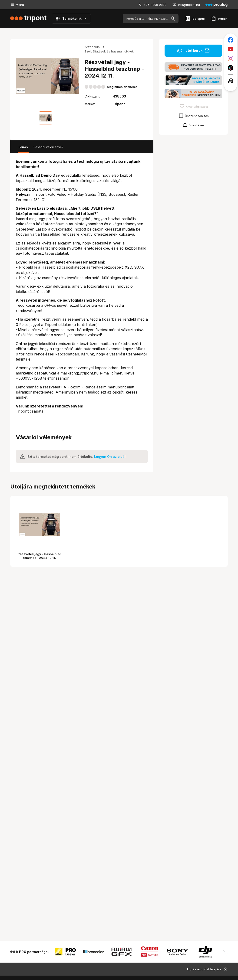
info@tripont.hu (189, 5)
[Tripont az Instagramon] (231, 59)
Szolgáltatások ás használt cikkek (109, 51)
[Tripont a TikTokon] (231, 68)
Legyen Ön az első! (110, 457)
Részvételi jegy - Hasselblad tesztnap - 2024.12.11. (40, 556)
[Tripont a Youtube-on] (231, 49)
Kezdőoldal (93, 47)
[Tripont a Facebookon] (231, 40)
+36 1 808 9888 (155, 5)
